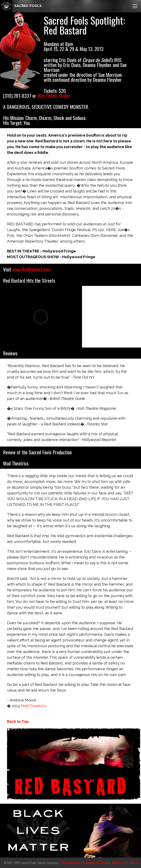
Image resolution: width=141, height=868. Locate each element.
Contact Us (118, 863)
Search (133, 863)
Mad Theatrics (34, 706)
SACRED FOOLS (21, 6)
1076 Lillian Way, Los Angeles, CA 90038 (85, 863)
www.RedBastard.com (31, 269)
